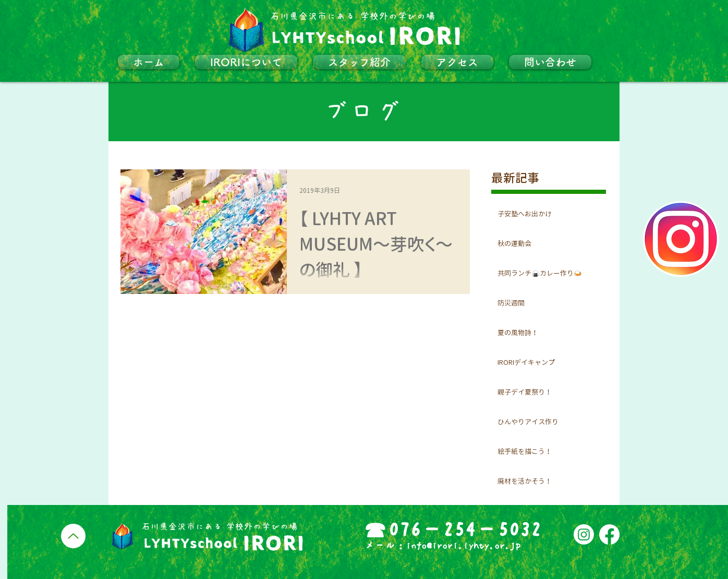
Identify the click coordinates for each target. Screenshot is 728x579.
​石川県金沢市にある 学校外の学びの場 (353, 16)
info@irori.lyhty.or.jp (463, 546)
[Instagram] (584, 534)
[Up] (73, 536)
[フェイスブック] (609, 534)
